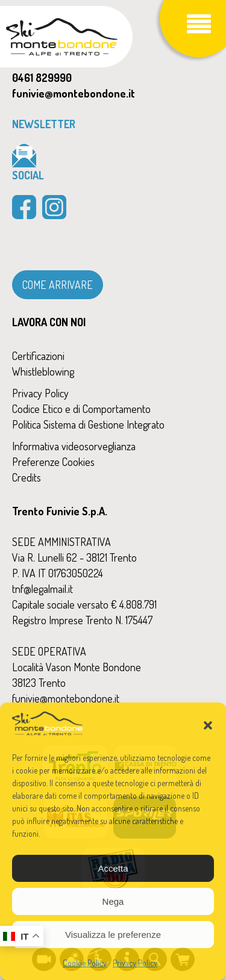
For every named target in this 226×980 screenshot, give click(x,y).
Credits (27, 477)
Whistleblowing (43, 371)
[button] (208, 725)
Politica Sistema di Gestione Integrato (88, 424)
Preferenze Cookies (53, 462)
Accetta (113, 868)
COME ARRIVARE (58, 285)
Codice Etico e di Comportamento (81, 409)
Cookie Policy (85, 963)
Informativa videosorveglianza (74, 446)
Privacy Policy (135, 963)
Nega (113, 901)
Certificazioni (38, 356)
